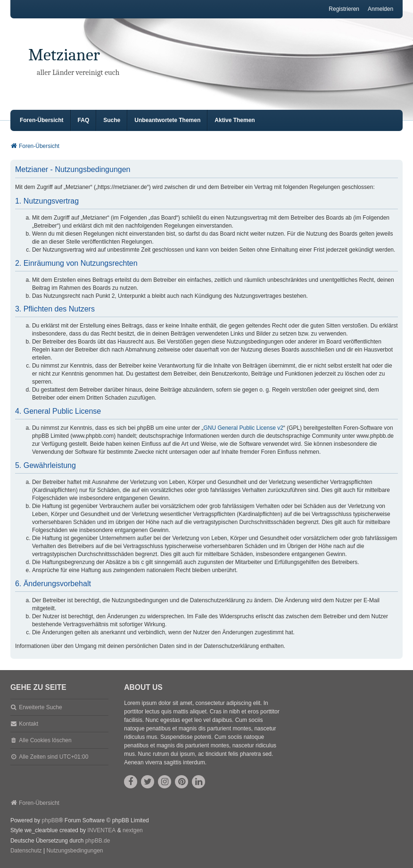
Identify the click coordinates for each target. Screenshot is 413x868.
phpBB (50, 820)
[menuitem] (26, 851)
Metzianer (64, 55)
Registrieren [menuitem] (344, 9)
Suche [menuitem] (112, 120)
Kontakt (29, 724)
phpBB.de (98, 841)
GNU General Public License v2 (243, 428)
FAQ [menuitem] (84, 120)
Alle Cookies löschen (45, 740)
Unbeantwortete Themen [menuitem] (167, 120)
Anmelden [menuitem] (380, 9)
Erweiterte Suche (40, 707)
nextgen (133, 830)
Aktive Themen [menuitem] (235, 120)
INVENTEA (101, 830)
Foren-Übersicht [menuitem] (42, 120)
